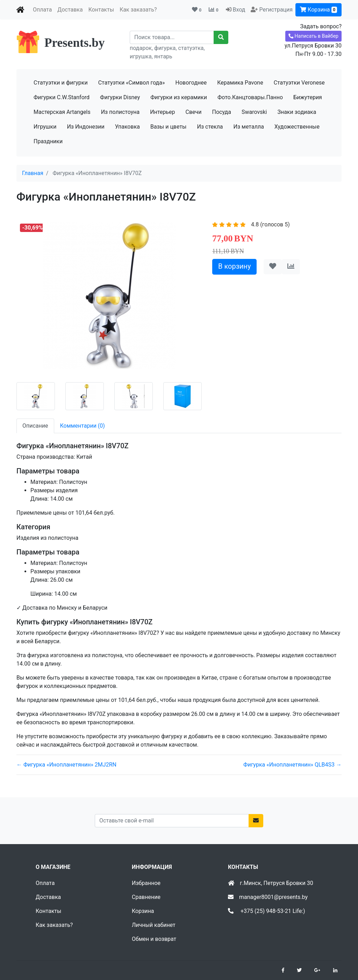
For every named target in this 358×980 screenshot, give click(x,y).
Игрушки (45, 127)
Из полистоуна (120, 112)
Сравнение (146, 897)
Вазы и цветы (169, 127)
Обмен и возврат (154, 939)
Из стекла (210, 127)
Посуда (222, 112)
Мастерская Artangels (62, 112)
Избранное (146, 883)
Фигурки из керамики (179, 97)
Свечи (194, 112)
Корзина (318, 10)
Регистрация (276, 10)
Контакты (101, 10)
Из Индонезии (85, 127)
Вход (239, 10)
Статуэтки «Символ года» (132, 83)
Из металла (249, 127)
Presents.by (74, 43)
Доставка (70, 10)
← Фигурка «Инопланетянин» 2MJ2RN (66, 765)
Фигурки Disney (120, 97)
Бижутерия (308, 97)
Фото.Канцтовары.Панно (250, 97)
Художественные (297, 127)
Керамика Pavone (240, 83)
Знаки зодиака (297, 112)
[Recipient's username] (172, 37)
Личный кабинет (154, 925)
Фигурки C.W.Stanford (62, 97)
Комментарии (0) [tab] (83, 426)
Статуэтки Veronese (299, 83)
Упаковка (127, 127)
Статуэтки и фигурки (61, 83)
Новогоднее (191, 83)
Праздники (48, 141)
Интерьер (162, 112)
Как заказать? (138, 10)
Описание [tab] (35, 426)
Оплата (42, 10)
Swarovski (254, 112)
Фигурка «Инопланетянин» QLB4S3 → (292, 765)
